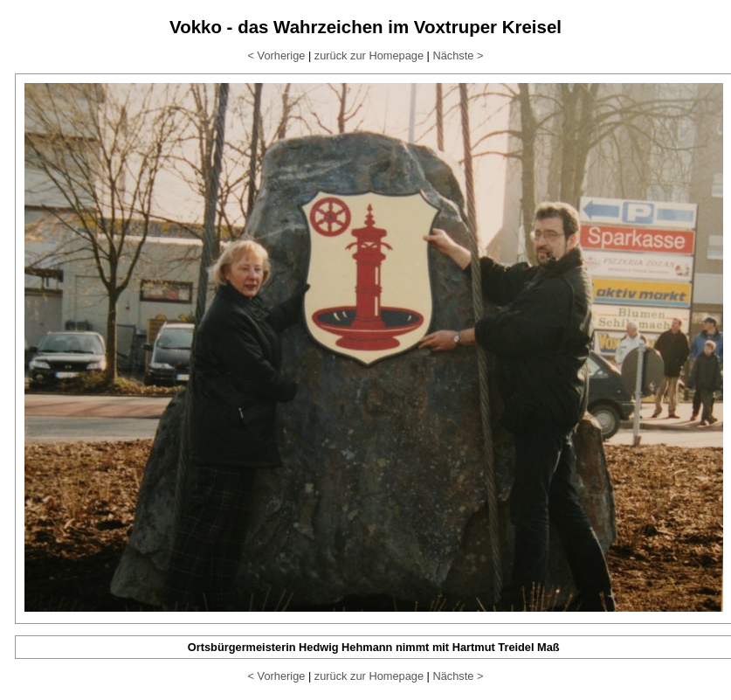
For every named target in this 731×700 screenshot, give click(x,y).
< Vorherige (277, 55)
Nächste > (458, 55)
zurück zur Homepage (369, 55)
